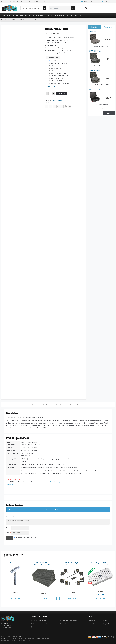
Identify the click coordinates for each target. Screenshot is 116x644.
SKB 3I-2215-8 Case (95, 89)
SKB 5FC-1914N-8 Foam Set (44, 563)
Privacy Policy (13, 641)
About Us (106, 621)
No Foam (53, 61)
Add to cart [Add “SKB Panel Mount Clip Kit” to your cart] (72, 598)
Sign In (84, 8)
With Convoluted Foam (58, 73)
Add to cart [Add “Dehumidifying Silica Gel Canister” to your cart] (100, 598)
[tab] (36, 405)
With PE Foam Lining (57, 81)
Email (8, 533)
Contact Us (106, 2)
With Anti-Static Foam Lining (60, 83)
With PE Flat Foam (57, 71)
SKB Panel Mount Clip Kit (72, 563)
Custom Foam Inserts (39, 621)
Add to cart (61, 94)
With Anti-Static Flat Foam (59, 76)
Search (45, 8)
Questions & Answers (77, 405)
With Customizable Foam (59, 63)
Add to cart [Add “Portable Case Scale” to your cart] (16, 598)
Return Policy (92, 624)
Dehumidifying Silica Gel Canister (100, 563)
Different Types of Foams (69, 621)
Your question (11, 517)
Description (36, 405)
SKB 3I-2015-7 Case (95, 31)
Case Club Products (67, 624)
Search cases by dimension (73, 8)
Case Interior (53, 58)
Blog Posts (106, 624)
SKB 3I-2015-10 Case (95, 51)
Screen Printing (37, 627)
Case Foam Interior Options (41, 624)
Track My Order (87, 2)
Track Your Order (93, 627)
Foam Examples (61, 405)
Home (4, 19)
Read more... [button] (11, 484)
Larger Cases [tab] (95, 27)
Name (9, 528)
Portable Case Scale (15, 563)
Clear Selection (54, 87)
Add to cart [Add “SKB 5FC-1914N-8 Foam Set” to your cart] (44, 598)
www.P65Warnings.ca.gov (53, 482)
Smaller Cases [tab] (108, 27)
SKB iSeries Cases (20, 19)
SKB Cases (11, 19)
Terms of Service (5, 641)
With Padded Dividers (58, 66)
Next (109, 113)
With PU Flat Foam (57, 68)
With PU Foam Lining (57, 78)
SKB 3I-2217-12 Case (95, 70)
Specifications (48, 405)
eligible (100, 594)
